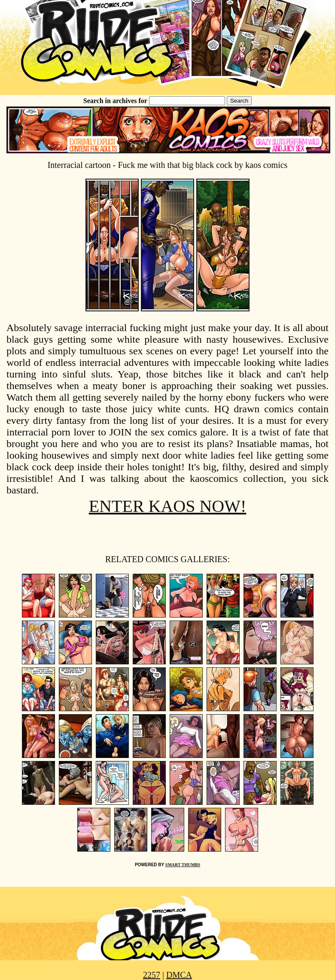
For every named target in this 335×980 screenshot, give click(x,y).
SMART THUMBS (183, 865)
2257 (152, 975)
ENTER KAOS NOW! (168, 506)
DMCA (179, 975)
